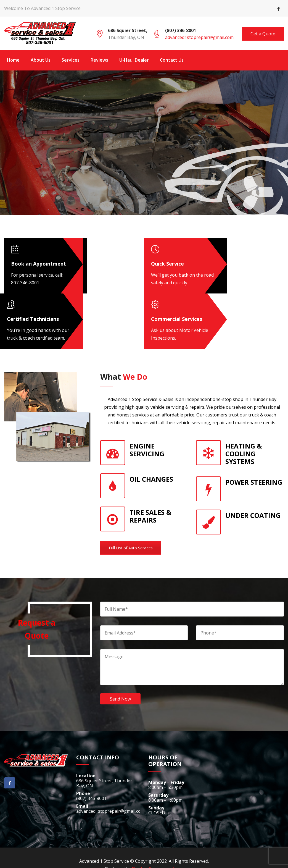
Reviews (99, 60)
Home (13, 60)
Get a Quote (263, 34)
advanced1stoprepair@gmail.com (199, 37)
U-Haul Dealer (134, 60)
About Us (41, 60)
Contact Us (172, 60)
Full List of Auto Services (131, 548)
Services (71, 60)
